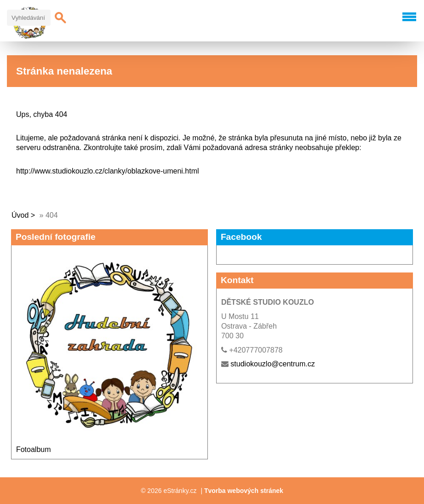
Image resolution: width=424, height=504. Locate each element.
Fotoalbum (34, 449)
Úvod (20, 215)
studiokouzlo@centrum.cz (272, 364)
